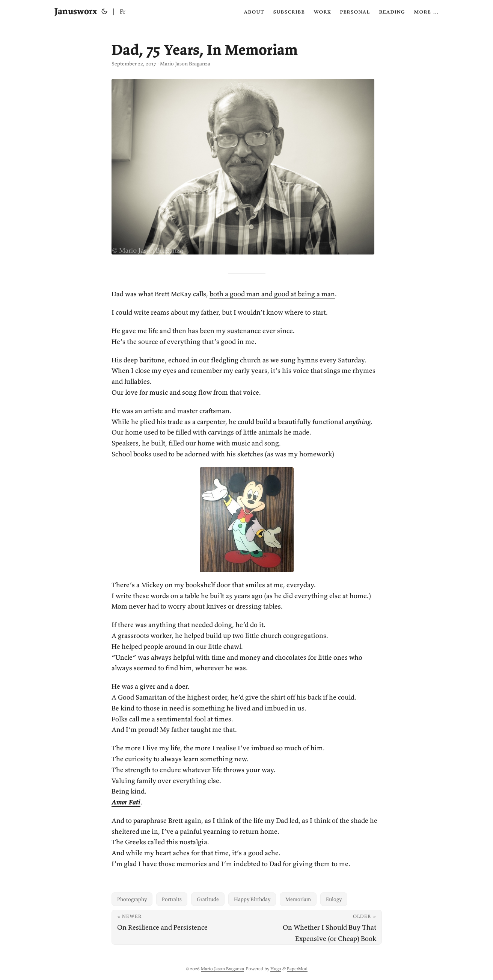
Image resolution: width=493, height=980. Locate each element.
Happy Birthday (252, 899)
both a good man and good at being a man (272, 294)
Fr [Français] (123, 11)
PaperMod (297, 969)
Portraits (172, 899)
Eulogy (334, 899)
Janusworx (76, 11)
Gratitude (208, 899)
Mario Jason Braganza (222, 969)
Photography (132, 899)
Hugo (276, 969)
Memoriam (298, 899)
